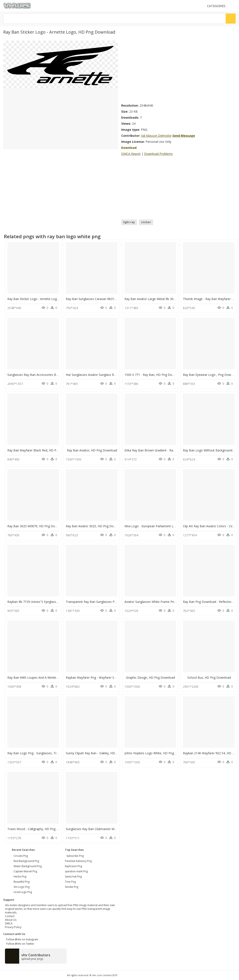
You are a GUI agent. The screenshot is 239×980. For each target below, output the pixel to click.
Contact (10, 916)
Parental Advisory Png (78, 861)
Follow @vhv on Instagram (22, 939)
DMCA (9, 923)
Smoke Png (72, 887)
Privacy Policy (13, 927)
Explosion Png (73, 866)
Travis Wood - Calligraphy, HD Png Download (39, 829)
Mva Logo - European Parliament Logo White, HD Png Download (170, 526)
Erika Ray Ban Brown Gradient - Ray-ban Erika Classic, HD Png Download (176, 450)
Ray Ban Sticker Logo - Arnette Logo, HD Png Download (47, 299)
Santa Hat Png (73, 877)
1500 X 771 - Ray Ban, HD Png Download (153, 375)
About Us (11, 920)
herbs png (20, 877)
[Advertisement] (179, 71)
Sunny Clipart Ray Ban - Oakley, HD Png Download (101, 753)
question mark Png (76, 871)
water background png (28, 866)
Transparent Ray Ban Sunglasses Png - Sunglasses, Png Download (112, 602)
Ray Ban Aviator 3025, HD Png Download (95, 526)
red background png (26, 861)
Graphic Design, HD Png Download (150, 677)
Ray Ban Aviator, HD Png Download (92, 450)
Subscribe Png (75, 856)
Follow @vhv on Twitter (20, 944)
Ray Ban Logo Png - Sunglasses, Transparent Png (42, 753)
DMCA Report (131, 154)
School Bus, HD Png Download (209, 677)
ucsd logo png (23, 892)
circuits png (21, 856)
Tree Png (70, 882)
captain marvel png (25, 871)
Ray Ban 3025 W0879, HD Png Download (36, 526)
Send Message (184, 136)
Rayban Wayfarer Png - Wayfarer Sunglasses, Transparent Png (109, 677)
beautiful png (22, 882)
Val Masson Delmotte (156, 136)
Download (129, 148)
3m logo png (22, 887)
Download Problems (158, 154)
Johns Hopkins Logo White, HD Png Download (157, 753)
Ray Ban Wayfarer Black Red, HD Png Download (41, 450)
